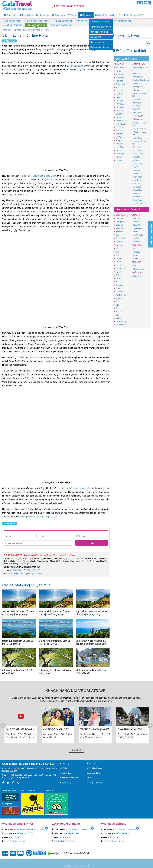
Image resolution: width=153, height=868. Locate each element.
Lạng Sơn (119, 114)
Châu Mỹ (136, 245)
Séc (116, 305)
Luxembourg (120, 321)
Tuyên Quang (120, 121)
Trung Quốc (137, 235)
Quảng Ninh (120, 84)
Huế (134, 83)
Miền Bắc (119, 64)
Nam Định (119, 147)
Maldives (136, 242)
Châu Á (136, 215)
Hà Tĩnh (118, 150)
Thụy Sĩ (118, 278)
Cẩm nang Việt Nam (36, 25)
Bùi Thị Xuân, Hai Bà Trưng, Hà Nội (32, 829)
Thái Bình (119, 144)
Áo (116, 302)
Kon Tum (136, 106)
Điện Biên (119, 91)
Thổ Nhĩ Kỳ (119, 269)
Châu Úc (136, 262)
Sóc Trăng (137, 180)
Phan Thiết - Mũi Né (139, 143)
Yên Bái (118, 117)
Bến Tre (136, 160)
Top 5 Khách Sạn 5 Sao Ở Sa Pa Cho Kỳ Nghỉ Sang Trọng (18, 613)
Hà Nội (118, 71)
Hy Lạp (118, 272)
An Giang (136, 187)
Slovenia (118, 285)
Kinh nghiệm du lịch (122, 21)
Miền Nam (137, 119)
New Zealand (138, 269)
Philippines (119, 242)
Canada (136, 252)
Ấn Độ (135, 238)
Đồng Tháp (137, 190)
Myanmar (119, 228)
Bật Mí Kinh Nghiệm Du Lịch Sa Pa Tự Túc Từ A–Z (18, 642)
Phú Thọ (118, 127)
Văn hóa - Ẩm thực (13, 25)
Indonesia (119, 232)
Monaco (118, 298)
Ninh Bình (119, 68)
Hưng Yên (119, 141)
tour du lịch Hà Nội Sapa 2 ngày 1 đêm (38, 176)
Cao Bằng (119, 107)
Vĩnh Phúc (119, 130)
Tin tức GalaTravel (63, 21)
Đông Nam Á (121, 215)
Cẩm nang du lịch (12, 21)
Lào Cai (118, 97)
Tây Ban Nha (120, 295)
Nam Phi (136, 276)
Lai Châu (118, 94)
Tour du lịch (26, 15)
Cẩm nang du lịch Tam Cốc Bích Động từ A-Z (18, 672)
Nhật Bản (136, 225)
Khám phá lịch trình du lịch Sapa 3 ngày (39, 517)
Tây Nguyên (137, 116)
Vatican (118, 318)
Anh (116, 252)
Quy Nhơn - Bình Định (139, 95)
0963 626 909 (75, 6)
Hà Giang (119, 101)
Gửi (92, 543)
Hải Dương (119, 137)
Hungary (118, 292)
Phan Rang (137, 200)
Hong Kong (137, 228)
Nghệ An (118, 74)
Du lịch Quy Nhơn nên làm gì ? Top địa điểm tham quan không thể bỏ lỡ (91, 642)
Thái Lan (118, 218)
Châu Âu (119, 245)
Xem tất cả (76, 750)
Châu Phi (137, 273)
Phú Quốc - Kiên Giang (139, 124)
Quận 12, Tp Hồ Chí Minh (127, 829)
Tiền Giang (137, 138)
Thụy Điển (119, 259)
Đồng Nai (136, 157)
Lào (116, 235)
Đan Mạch (119, 265)
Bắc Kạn (118, 111)
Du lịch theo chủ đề (134, 15)
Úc (134, 266)
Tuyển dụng (66, 783)
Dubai (135, 232)
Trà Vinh (136, 167)
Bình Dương (137, 154)
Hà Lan (118, 312)
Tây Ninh (136, 147)
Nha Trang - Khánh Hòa (140, 69)
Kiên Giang (137, 177)
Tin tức (72, 15)
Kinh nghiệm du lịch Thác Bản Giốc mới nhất (91, 672)
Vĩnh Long (137, 164)
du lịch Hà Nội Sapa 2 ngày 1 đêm (75, 488)
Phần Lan (119, 255)
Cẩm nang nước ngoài (61, 25)
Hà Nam (118, 160)
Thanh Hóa (119, 78)
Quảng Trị (136, 103)
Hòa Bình (119, 81)
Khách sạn (42, 15)
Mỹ (134, 249)
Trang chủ (10, 15)
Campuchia (119, 238)
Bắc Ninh (119, 134)
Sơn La (118, 87)
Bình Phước (137, 150)
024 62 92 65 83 (34, 570)
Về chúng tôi (66, 763)
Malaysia (118, 225)
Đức (117, 315)
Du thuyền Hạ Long (94, 783)
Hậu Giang (137, 174)
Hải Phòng (119, 104)
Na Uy (117, 262)
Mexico (135, 255)
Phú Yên (136, 99)
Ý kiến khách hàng (94, 768)
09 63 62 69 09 (75, 558)
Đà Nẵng (136, 74)
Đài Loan (136, 218)
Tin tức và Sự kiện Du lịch (38, 21)
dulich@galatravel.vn (18, 574)
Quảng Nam (137, 77)
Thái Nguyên (120, 124)
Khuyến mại (82, 21)
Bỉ (116, 308)
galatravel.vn (37, 574)
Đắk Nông (136, 112)
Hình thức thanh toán (69, 778)
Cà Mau (136, 197)
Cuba (135, 259)
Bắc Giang (119, 154)
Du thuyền (58, 15)
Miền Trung (138, 64)
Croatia (118, 288)
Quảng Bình (137, 87)
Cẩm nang (86, 15)
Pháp (117, 275)
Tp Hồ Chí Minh (139, 129)
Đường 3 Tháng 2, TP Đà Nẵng (80, 829)
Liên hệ (115, 15)
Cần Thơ (136, 170)
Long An (136, 193)
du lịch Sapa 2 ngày (76, 66)
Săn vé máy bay (100, 21)
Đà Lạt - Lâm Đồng (140, 80)
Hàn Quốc (137, 222)
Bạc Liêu (136, 183)
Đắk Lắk (136, 109)
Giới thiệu (101, 15)
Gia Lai (135, 90)
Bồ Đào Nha (120, 325)
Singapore (119, 222)
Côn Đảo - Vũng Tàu (139, 133)
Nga (117, 249)
